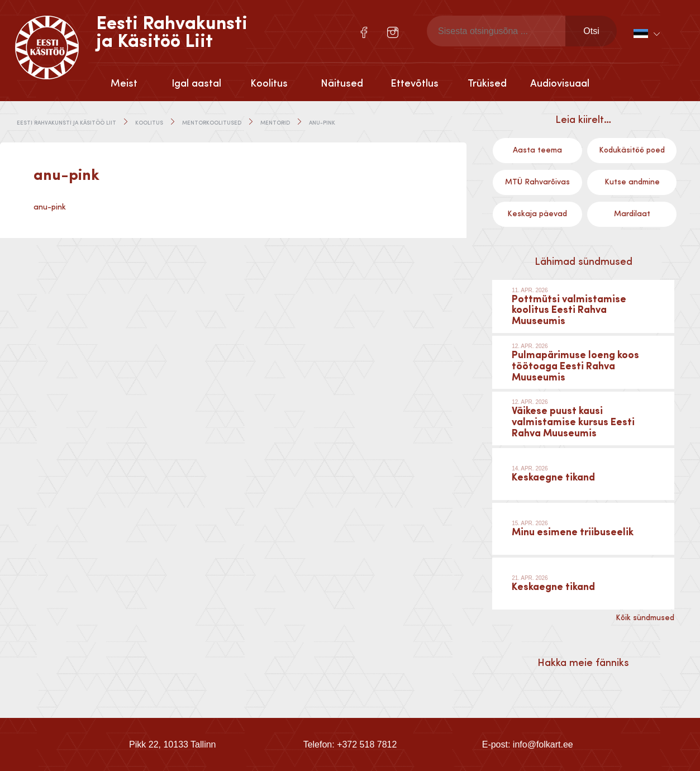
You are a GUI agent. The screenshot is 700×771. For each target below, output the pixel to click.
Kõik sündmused (645, 618)
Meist (124, 84)
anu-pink (50, 207)
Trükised (487, 84)
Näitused (342, 84)
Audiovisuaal (560, 84)
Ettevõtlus (415, 84)
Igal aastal (196, 84)
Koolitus (269, 84)
